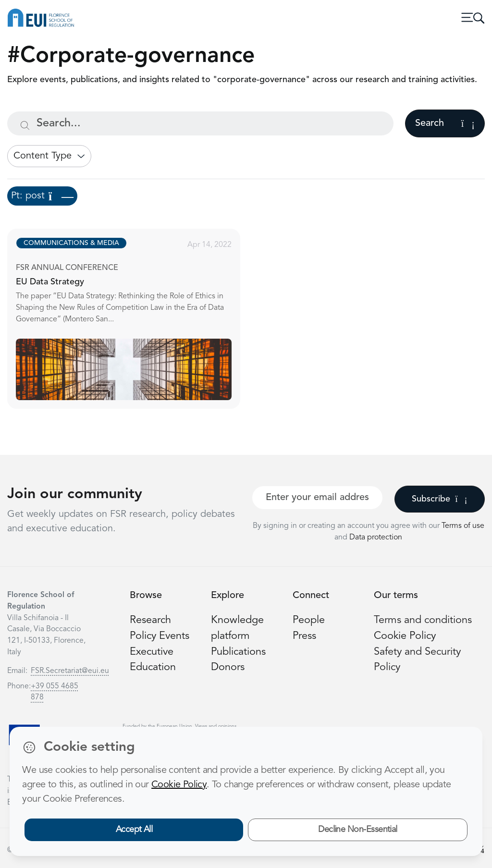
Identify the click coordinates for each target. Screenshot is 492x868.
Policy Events (160, 636)
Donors (228, 667)
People (309, 620)
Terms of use (463, 526)
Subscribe (439, 499)
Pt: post (42, 196)
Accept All (134, 830)
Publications (238, 652)
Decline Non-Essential (358, 830)
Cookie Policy (405, 636)
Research (150, 620)
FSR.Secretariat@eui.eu (70, 671)
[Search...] (200, 123)
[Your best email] (317, 498)
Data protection (376, 538)
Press (304, 636)
